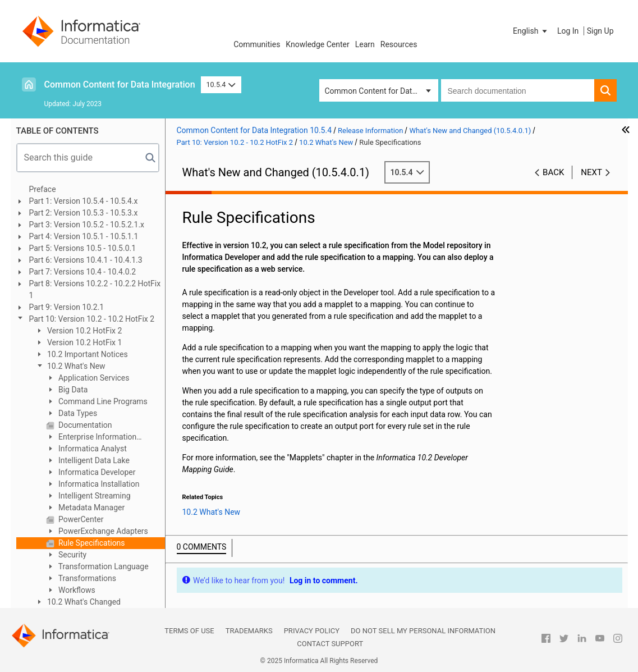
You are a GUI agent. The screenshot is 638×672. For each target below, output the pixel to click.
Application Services (93, 378)
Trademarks (249, 631)
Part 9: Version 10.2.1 (67, 307)
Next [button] (591, 172)
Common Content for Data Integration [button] (382, 91)
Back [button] (553, 172)
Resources (399, 44)
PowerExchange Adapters (102, 531)
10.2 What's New (75, 366)
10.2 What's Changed (83, 602)
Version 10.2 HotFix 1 (84, 342)
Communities (257, 44)
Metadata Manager (91, 508)
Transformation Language (103, 566)
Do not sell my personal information (423, 631)
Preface (43, 189)
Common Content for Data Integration (120, 84)
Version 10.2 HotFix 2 (84, 331)
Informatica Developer (96, 472)
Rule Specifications (91, 543)
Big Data (72, 390)
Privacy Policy (312, 631)
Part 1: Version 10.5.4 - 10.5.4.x (84, 201)
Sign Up (600, 31)
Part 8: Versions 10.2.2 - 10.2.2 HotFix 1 (95, 289)
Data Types (77, 413)
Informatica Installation (98, 484)
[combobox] (518, 90)
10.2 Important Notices (87, 354)
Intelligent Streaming (94, 496)
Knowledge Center (317, 44)
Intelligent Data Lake (93, 460)
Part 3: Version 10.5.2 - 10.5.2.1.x (87, 225)
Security (72, 555)
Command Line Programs (102, 401)
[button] (531, 31)
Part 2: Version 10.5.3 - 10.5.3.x (84, 213)
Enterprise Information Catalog (91, 438)
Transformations (87, 578)
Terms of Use (189, 631)
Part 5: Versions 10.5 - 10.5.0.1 (83, 248)
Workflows (76, 590)
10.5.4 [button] (221, 84)
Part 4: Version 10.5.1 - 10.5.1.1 (84, 236)
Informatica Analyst (92, 449)
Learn (365, 44)
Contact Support (330, 644)
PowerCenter (80, 519)
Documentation (84, 425)
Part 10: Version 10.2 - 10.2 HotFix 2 (92, 319)
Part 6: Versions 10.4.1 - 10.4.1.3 (86, 260)
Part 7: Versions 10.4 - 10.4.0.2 (83, 272)
